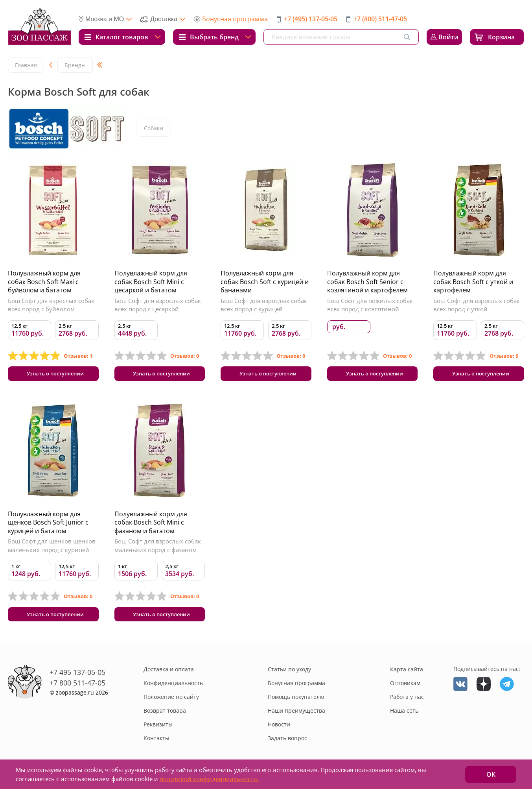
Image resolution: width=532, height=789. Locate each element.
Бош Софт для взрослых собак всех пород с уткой (477, 305)
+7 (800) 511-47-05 (380, 19)
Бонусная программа (235, 19)
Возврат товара (165, 715)
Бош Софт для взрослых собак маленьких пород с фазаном (158, 548)
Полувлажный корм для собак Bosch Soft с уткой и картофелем (473, 282)
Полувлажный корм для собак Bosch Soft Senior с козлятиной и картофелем (367, 282)
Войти (448, 37)
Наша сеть (404, 715)
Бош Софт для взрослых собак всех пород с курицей (264, 305)
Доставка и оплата (169, 674)
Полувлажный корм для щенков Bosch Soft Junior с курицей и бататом (48, 524)
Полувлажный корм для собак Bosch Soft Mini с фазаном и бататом (151, 524)
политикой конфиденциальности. (209, 779)
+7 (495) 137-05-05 (311, 19)
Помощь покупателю (296, 701)
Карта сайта (407, 674)
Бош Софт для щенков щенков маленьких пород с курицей (52, 548)
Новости (279, 729)
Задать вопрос (287, 742)
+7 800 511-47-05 (77, 687)
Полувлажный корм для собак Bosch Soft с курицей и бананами (265, 282)
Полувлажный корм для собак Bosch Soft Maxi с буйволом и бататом (44, 282)
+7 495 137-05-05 (77, 676)
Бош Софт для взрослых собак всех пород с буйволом (51, 305)
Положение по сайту (171, 701)
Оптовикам (405, 687)
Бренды (75, 65)
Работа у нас (407, 701)
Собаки (154, 128)
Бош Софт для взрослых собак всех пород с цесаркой (158, 305)
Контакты (156, 742)
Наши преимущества (296, 715)
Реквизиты (158, 729)
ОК (491, 774)
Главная (26, 65)
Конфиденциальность (173, 687)
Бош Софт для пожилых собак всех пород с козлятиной (370, 305)
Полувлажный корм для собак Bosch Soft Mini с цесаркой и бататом (151, 282)
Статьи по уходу (289, 674)
